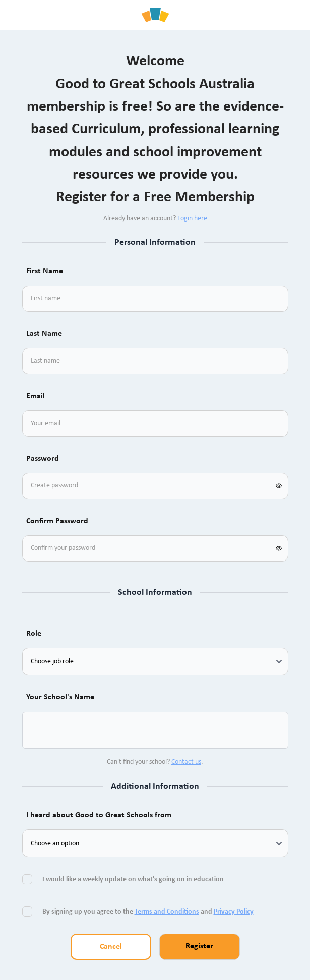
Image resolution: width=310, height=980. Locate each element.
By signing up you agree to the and (148, 912)
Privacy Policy (234, 912)
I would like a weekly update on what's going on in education (134, 880)
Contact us (186, 762)
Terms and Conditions (167, 912)
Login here (192, 218)
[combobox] (42, 730)
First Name (45, 271)
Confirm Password (57, 521)
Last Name (44, 334)
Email (36, 396)
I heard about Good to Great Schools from (99, 815)
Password (43, 459)
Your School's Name (60, 697)
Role (34, 634)
